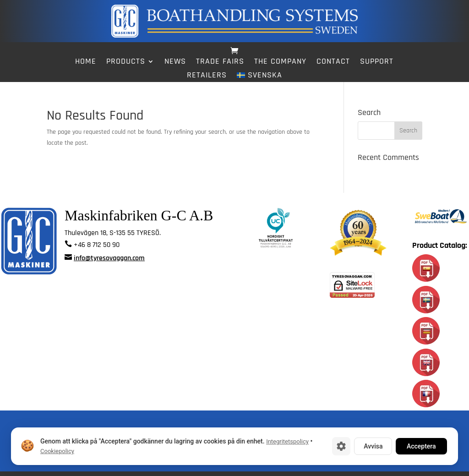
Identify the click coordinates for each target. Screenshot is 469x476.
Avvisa (373, 446)
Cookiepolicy (57, 451)
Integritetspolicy (287, 441)
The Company (280, 62)
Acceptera (421, 446)
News (175, 62)
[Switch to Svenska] (259, 77)
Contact (333, 62)
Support (377, 62)
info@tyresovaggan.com (109, 263)
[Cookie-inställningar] (341, 446)
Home (86, 62)
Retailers (207, 76)
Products (126, 62)
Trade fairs (220, 62)
